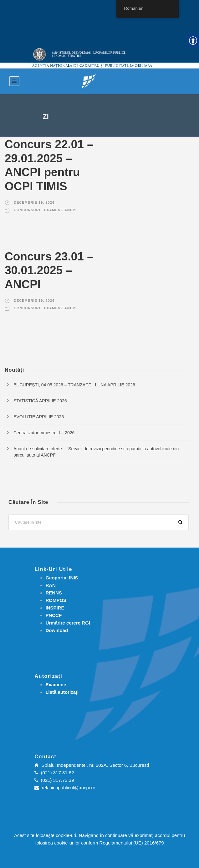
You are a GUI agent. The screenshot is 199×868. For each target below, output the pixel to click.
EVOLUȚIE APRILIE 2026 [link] (39, 417)
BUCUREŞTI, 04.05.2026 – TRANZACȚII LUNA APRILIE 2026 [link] (74, 385)
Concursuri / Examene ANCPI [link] (45, 210)
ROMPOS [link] (56, 600)
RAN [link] (51, 585)
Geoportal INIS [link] (62, 578)
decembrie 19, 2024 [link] (34, 202)
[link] (89, 81)
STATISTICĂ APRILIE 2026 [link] (40, 401)
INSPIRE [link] (55, 608)
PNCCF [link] (54, 615)
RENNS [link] (54, 593)
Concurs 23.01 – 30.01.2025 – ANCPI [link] (49, 270)
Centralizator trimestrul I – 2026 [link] (44, 433)
